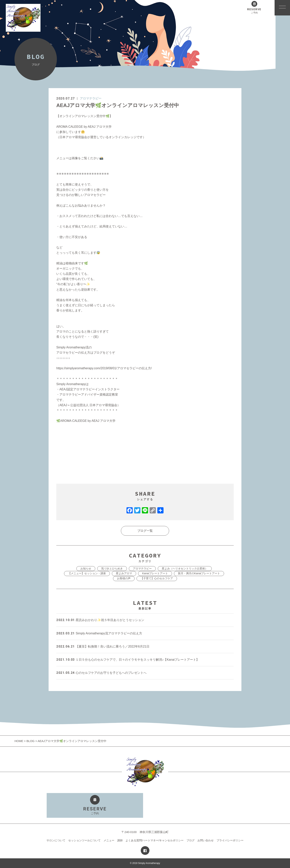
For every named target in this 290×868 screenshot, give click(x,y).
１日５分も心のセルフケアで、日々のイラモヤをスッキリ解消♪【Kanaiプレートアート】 (128, 660)
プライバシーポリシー (230, 840)
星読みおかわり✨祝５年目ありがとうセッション (100, 620)
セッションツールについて (84, 840)
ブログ (191, 840)
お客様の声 (124, 578)
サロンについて (56, 840)
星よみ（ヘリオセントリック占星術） (185, 568)
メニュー (109, 840)
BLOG (30, 741)
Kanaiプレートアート (155, 573)
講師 (120, 840)
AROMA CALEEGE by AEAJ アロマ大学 (86, 421)
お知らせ (86, 568)
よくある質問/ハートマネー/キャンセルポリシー (155, 840)
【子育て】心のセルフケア (157, 578)
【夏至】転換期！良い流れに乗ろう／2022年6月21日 (103, 646)
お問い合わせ (206, 840)
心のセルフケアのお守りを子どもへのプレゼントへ (101, 673)
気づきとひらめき (112, 568)
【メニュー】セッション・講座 (87, 573)
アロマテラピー (91, 98)
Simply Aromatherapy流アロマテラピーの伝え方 (99, 633)
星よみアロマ (124, 573)
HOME (19, 741)
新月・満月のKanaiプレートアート (199, 573)
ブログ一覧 (145, 531)
